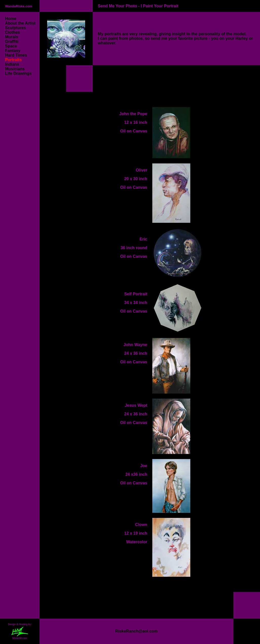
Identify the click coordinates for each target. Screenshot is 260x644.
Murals (12, 37)
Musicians (15, 69)
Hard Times (16, 55)
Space (11, 46)
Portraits (13, 60)
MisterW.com (20, 639)
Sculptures (16, 28)
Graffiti (12, 41)
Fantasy (13, 51)
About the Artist (21, 23)
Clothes (13, 32)
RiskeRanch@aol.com (137, 631)
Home (11, 19)
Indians (12, 64)
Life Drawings (18, 73)
